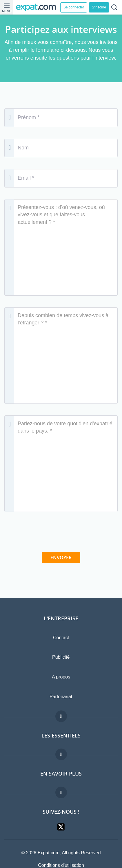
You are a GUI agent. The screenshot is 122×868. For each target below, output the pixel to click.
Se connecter (74, 7)
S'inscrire (99, 7)
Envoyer (61, 558)
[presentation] (61, 535)
